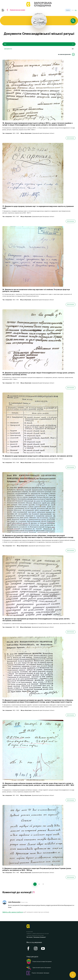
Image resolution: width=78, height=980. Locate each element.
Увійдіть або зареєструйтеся (13, 912)
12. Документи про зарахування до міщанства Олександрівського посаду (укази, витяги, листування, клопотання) (36, 620)
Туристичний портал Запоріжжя (39, 968)
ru (76, 10)
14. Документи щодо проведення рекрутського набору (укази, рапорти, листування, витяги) (37, 456)
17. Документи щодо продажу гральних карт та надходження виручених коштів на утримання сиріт (38, 207)
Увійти (68, 10)
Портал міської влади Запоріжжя (39, 962)
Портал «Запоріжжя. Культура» (38, 973)
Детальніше (71, 138)
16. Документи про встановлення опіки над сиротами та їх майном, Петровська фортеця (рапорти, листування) (36, 290)
